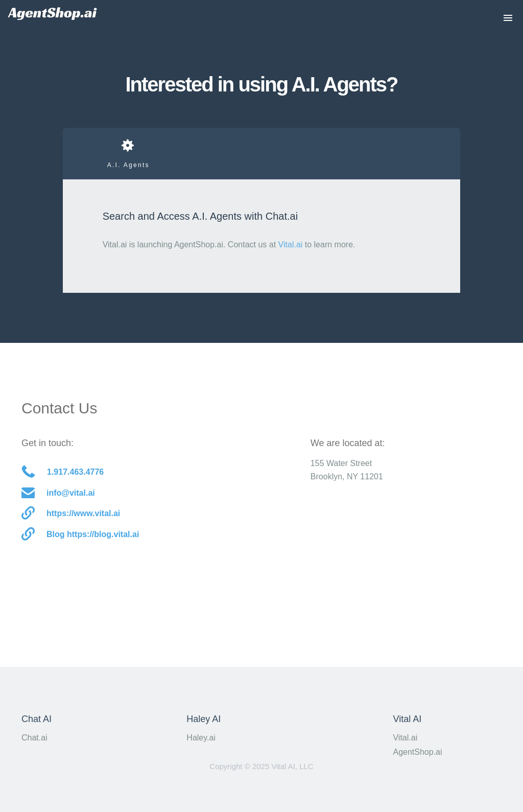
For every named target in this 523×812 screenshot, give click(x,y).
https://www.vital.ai (71, 514)
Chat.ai (34, 738)
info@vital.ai (58, 493)
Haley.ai (201, 738)
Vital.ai (291, 245)
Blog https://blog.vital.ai (80, 535)
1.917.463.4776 (63, 472)
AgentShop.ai (417, 752)
